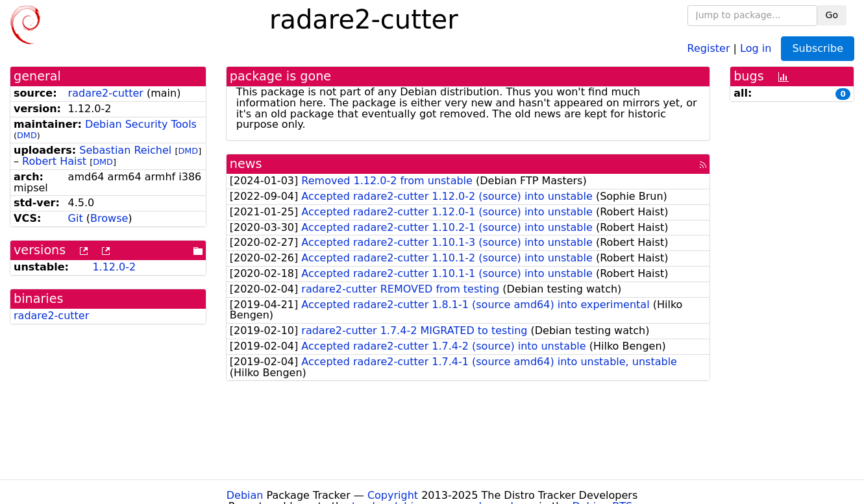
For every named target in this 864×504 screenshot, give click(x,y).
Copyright (393, 495)
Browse (109, 218)
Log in (756, 48)
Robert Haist (54, 161)
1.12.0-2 (114, 267)
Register (709, 48)
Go (832, 15)
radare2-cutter (106, 93)
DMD (27, 135)
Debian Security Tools (141, 124)
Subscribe (818, 48)
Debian (245, 495)
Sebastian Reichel (125, 150)
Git (76, 218)
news (246, 164)
